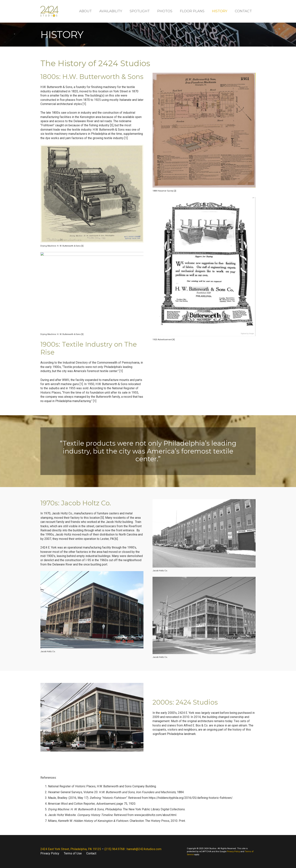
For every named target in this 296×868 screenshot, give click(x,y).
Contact (91, 853)
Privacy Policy (50, 853)
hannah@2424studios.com (144, 849)
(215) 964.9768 (114, 849)
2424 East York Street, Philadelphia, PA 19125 (71, 849)
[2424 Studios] (50, 11)
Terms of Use (73, 853)
